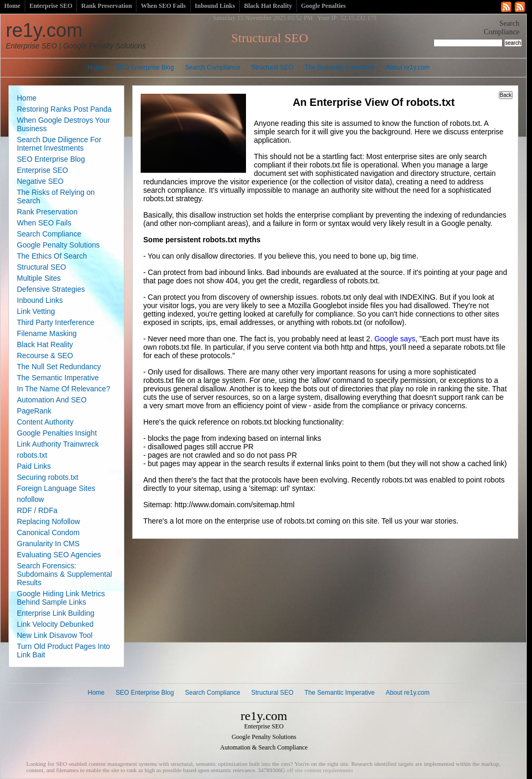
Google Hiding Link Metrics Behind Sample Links (61, 598)
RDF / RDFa (37, 510)
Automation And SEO (52, 400)
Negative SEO (40, 181)
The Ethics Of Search (52, 256)
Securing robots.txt (48, 477)
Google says (395, 339)
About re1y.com (407, 67)
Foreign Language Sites (56, 488)
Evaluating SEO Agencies (59, 555)
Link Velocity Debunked (55, 624)
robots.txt (32, 455)
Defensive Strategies (51, 289)
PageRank (34, 411)
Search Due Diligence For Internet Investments (59, 144)
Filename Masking (47, 333)
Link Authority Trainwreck (58, 444)
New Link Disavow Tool (55, 635)
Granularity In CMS (48, 544)
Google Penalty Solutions (58, 245)
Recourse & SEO (45, 356)
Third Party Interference (56, 322)
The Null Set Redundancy (59, 367)
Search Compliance (213, 67)
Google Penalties (324, 6)
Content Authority (45, 422)
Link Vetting (36, 311)
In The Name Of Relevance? (63, 389)
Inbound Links (215, 6)
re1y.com (76, 35)
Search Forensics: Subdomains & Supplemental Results (65, 574)
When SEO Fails (163, 6)
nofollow (30, 499)
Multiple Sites (39, 278)
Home (12, 6)
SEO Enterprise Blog (145, 67)
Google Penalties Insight (57, 433)
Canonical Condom (48, 533)
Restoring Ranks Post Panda (64, 109)
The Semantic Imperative (339, 67)
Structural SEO (272, 67)
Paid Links (34, 466)
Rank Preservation (106, 6)
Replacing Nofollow (48, 521)
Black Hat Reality (268, 6)
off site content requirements (320, 770)
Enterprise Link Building (56, 613)
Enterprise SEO (51, 6)
